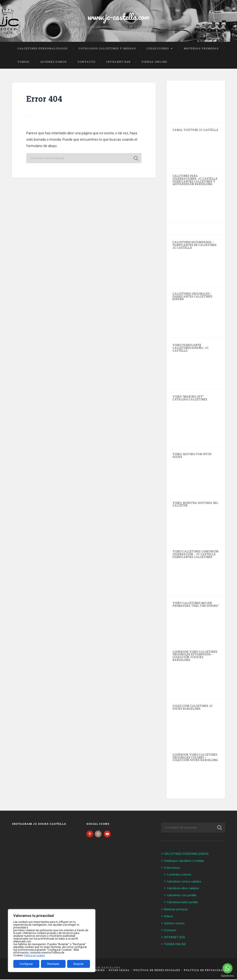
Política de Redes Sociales (157, 971)
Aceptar (79, 964)
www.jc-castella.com (119, 18)
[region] (52, 941)
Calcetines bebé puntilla (184, 904)
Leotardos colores (181, 876)
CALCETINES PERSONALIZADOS (43, 51)
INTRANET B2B (118, 64)
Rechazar (53, 964)
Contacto (86, 64)
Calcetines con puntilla (184, 897)
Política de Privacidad (204, 971)
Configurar (26, 964)
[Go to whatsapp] (227, 968)
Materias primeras (201, 51)
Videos (23, 64)
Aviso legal (119, 971)
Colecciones (158, 51)
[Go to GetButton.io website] (227, 976)
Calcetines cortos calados (186, 883)
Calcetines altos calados (185, 890)
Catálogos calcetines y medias (107, 51)
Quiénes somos (53, 64)
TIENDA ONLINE (154, 64)
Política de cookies (36, 955)
